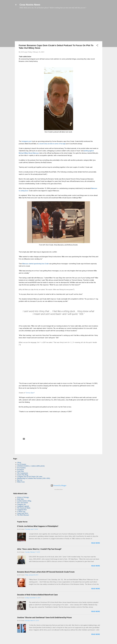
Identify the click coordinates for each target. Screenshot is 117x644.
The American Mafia (24, 508)
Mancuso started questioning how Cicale (36, 264)
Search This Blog (23, 475)
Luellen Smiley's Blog (24, 501)
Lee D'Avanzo (22, 464)
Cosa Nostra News (30, 5)
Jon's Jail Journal (23, 503)
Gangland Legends (23, 506)
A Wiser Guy (21, 511)
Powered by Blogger (59, 485)
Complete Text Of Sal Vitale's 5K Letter (30, 477)
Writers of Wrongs (23, 497)
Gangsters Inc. (22, 504)
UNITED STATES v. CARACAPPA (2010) (31, 466)
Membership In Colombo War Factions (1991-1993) (34, 478)
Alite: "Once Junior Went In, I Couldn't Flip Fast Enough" (39, 549)
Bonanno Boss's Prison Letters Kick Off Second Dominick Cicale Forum (46, 572)
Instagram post (27, 141)
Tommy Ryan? (30, 393)
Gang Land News (23, 513)
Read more (96, 543)
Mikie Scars (21, 482)
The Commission (23, 473)
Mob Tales (20, 499)
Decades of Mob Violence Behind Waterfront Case (37, 595)
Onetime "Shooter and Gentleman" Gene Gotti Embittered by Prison (44, 618)
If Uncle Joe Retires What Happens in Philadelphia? (38, 526)
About (19, 462)
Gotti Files (21, 471)
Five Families (22, 468)
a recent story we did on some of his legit (52, 144)
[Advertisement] (59, 26)
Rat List (20, 480)
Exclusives (21, 470)
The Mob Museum (23, 515)
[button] (97, 46)
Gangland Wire (22, 510)
